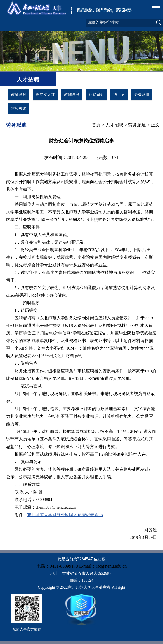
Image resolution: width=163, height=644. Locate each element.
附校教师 (19, 108)
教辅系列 (72, 95)
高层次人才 (45, 95)
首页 (96, 125)
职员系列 (96, 95)
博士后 (119, 95)
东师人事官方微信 (27, 629)
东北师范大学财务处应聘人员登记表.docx (65, 515)
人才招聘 (114, 125)
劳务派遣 (142, 95)
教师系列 (19, 95)
